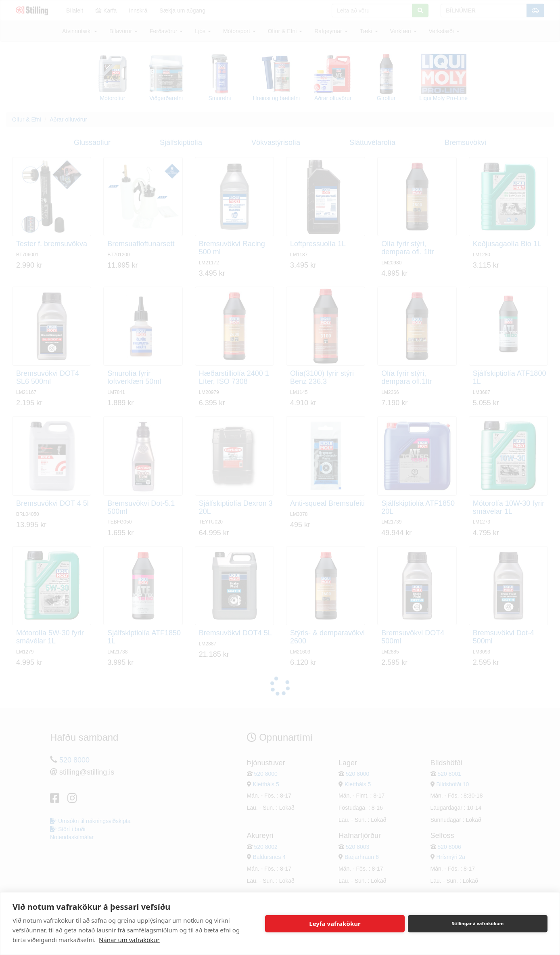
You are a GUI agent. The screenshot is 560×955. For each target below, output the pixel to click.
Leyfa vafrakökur (335, 924)
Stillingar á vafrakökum (478, 923)
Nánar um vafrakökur (129, 940)
